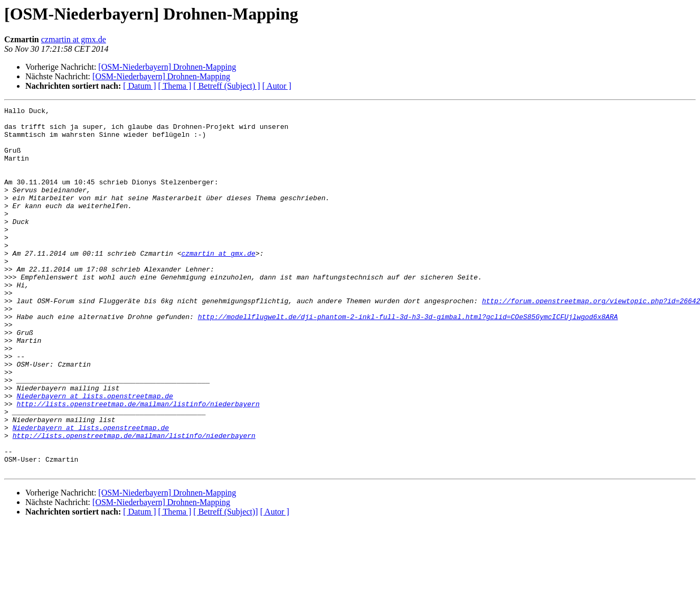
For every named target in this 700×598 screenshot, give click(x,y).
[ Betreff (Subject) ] (226, 86)
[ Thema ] (175, 86)
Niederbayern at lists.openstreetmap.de (94, 454)
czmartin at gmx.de (74, 39)
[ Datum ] (139, 86)
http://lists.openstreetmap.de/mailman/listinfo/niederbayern (138, 464)
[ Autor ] (277, 86)
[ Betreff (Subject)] (225, 585)
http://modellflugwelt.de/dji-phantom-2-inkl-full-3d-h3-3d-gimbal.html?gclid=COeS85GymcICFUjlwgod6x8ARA (408, 359)
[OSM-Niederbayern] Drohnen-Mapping (167, 67)
